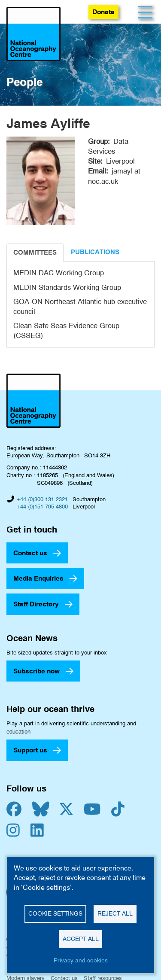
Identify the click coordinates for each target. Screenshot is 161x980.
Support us (30, 750)
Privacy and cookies (81, 960)
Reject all (115, 913)
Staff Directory (36, 604)
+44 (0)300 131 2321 (42, 499)
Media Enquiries (38, 578)
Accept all (81, 939)
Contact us (30, 553)
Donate (103, 12)
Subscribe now (36, 671)
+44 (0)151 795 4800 (42, 506)
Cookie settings (55, 913)
